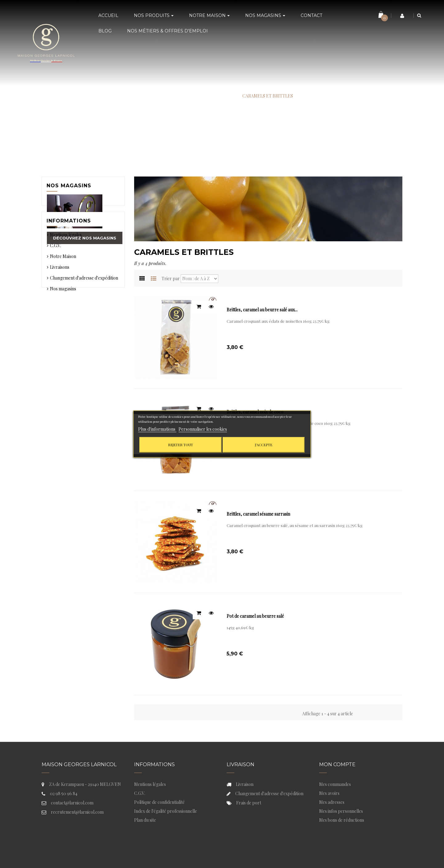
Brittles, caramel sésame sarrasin (258, 514)
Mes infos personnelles (341, 811)
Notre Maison (63, 304)
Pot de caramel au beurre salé (255, 616)
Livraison (245, 784)
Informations (69, 267)
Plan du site (145, 820)
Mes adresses (332, 802)
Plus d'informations (157, 429)
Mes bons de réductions (342, 820)
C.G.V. (55, 294)
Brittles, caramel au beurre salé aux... (262, 310)
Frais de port (249, 803)
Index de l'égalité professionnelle (166, 811)
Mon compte (337, 764)
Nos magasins (69, 186)
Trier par (171, 278)
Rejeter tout (181, 445)
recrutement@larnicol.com (77, 812)
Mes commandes (335, 784)
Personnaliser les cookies (203, 429)
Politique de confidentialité (159, 802)
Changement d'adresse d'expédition (84, 326)
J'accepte (264, 445)
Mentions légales (66, 283)
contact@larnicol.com (72, 803)
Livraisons (60, 315)
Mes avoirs (329, 793)
